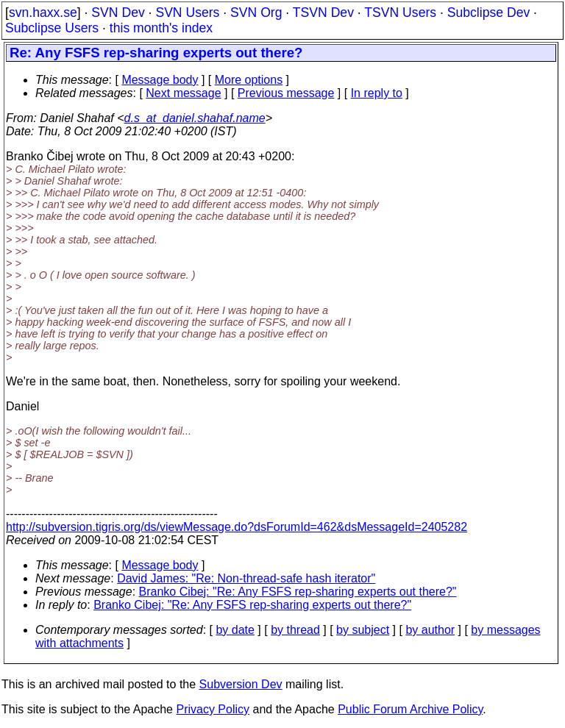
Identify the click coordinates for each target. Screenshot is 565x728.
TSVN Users (400, 13)
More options (249, 80)
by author (430, 630)
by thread (295, 630)
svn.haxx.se (43, 13)
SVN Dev (118, 13)
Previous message (286, 93)
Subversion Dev (241, 684)
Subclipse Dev (488, 13)
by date (235, 630)
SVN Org (256, 13)
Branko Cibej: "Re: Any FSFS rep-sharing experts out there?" (298, 592)
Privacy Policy (213, 709)
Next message (183, 93)
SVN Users (187, 13)
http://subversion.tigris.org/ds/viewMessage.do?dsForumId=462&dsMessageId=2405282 (237, 527)
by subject (363, 630)
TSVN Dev (323, 13)
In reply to (377, 93)
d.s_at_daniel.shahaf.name (195, 118)
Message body (160, 80)
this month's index (161, 28)
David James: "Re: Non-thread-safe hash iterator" (246, 578)
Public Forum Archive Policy (410, 709)
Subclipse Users (52, 28)
